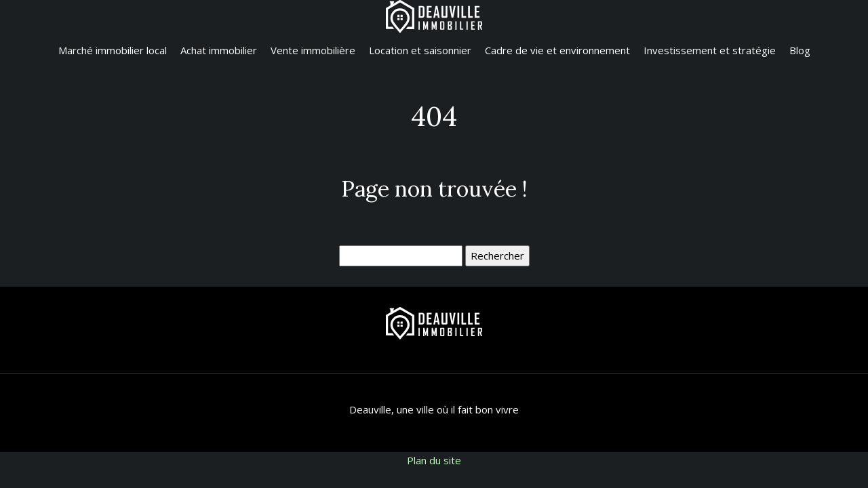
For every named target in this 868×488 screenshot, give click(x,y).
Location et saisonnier (420, 50)
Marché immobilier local (113, 50)
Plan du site (434, 460)
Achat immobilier (219, 50)
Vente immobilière (313, 50)
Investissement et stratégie (710, 50)
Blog (800, 50)
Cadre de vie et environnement (557, 50)
